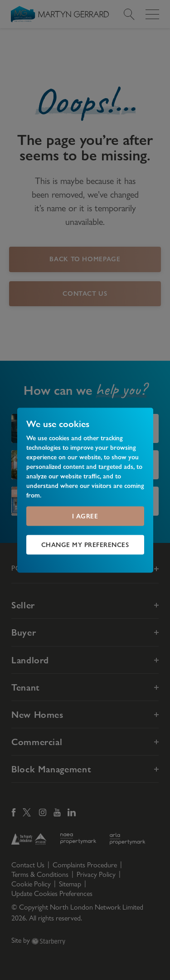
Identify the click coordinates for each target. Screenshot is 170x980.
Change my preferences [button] (85, 544)
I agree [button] (85, 516)
